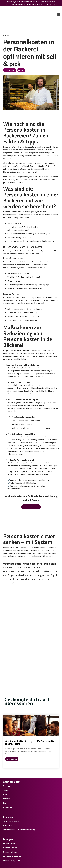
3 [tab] (16, 741)
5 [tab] (24, 741)
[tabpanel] (31, 709)
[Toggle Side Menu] (59, 9)
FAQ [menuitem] (5, 842)
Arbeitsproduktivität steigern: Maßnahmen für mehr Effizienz (30, 710)
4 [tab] (20, 741)
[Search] (53, 9)
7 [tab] (33, 741)
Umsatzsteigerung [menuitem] (11, 819)
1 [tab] (7, 741)
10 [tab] (45, 741)
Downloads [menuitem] (8, 846)
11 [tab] (50, 741)
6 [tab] (28, 741)
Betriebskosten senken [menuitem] (13, 824)
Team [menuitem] (5, 757)
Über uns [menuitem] (7, 753)
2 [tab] (11, 741)
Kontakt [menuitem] (6, 770)
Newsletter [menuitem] (8, 774)
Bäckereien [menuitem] (8, 792)
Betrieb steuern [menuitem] (10, 811)
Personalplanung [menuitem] (10, 815)
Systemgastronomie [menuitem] (11, 788)
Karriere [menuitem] (7, 766)
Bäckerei (21, 59)
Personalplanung (10, 59)
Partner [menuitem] (6, 762)
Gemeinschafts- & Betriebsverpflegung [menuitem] (19, 797)
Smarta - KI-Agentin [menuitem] (11, 828)
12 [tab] (54, 741)
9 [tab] (41, 741)
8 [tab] (37, 741)
